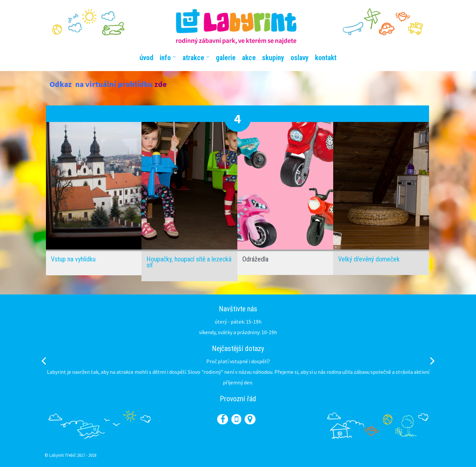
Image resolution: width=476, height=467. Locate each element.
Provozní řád (238, 399)
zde (160, 84)
